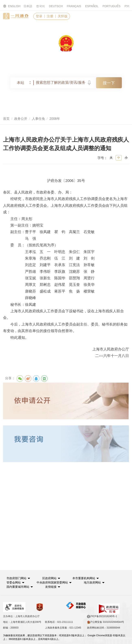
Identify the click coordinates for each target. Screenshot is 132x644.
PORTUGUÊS (111, 6)
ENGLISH (9, 6)
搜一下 (109, 83)
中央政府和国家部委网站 (52, 582)
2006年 (55, 119)
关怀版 (63, 16)
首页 (6, 119)
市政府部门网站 (16, 578)
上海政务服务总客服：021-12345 (63, 628)
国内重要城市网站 (18, 587)
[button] (18, 578)
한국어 (40, 6)
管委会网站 (14, 582)
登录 (39, 16)
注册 (50, 16)
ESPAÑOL (92, 6)
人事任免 (38, 119)
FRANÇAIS (74, 6)
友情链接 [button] (53, 587)
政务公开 (21, 119)
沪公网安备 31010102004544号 (106, 622)
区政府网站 (49, 578)
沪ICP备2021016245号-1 (102, 616)
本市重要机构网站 (84, 578)
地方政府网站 (92, 582)
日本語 (28, 6)
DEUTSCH (56, 6)
